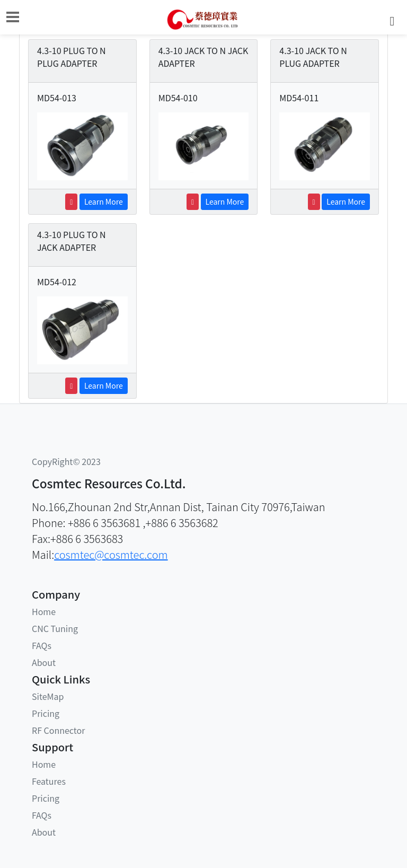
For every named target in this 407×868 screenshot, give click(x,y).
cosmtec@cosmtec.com (111, 554)
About (44, 662)
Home (44, 611)
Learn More (104, 201)
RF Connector (58, 730)
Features (49, 781)
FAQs (42, 645)
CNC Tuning (55, 628)
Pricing (46, 713)
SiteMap (48, 696)
